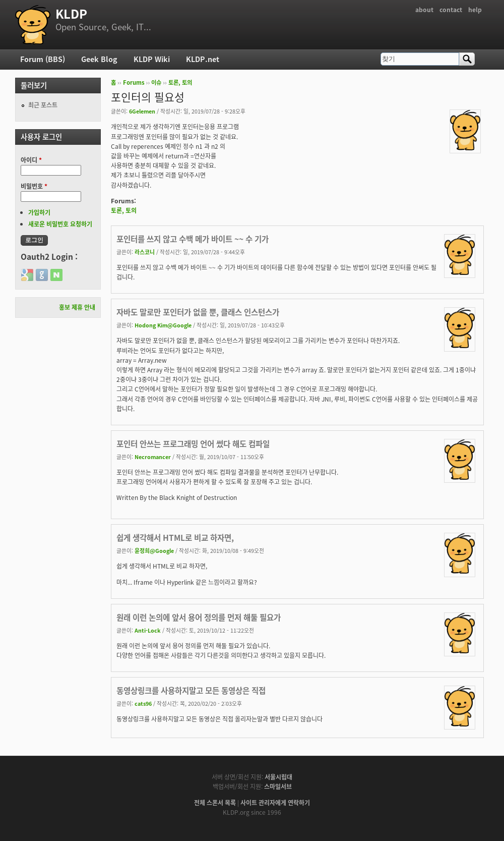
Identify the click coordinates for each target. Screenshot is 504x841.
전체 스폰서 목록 (215, 803)
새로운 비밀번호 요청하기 (60, 224)
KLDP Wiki (152, 59)
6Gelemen (142, 111)
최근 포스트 (43, 105)
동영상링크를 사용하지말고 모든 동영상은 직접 (191, 690)
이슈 (156, 82)
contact (451, 10)
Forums (134, 82)
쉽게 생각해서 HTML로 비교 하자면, (175, 538)
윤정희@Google (154, 550)
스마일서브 (278, 787)
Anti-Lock (148, 630)
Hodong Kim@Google (163, 325)
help (475, 10)
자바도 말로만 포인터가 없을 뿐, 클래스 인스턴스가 (198, 312)
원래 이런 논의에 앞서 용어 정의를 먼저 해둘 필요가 (199, 617)
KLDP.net (203, 59)
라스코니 (145, 252)
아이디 (31, 160)
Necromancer (153, 457)
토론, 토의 (180, 82)
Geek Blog (99, 59)
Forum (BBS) (43, 59)
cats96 (143, 703)
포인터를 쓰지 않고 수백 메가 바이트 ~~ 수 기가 (193, 239)
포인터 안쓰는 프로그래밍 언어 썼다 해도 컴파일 (193, 444)
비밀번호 (34, 186)
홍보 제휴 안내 (77, 307)
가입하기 (39, 212)
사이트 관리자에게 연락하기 (275, 803)
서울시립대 (278, 777)
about (424, 10)
